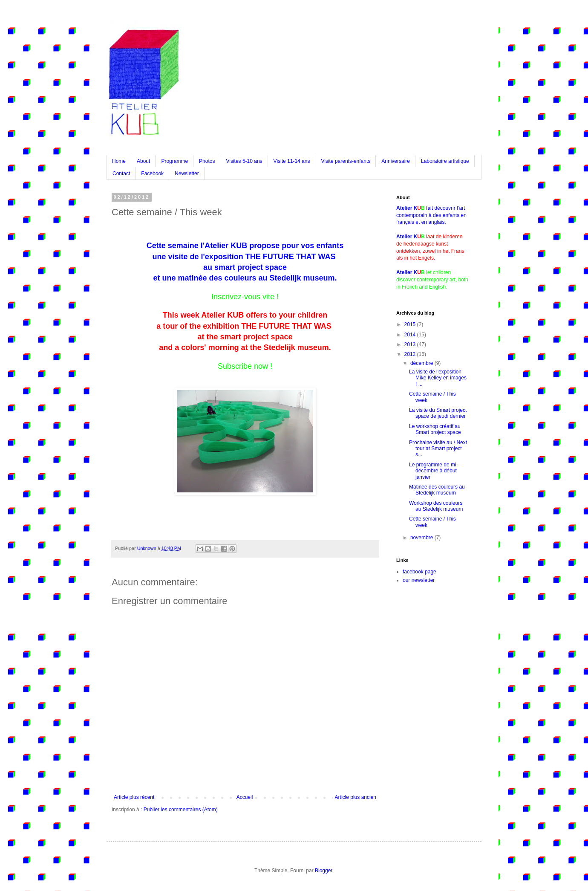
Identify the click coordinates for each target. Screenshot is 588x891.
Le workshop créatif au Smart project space (435, 429)
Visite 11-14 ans (292, 161)
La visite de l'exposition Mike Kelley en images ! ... (438, 378)
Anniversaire (396, 161)
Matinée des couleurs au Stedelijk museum (437, 490)
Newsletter (187, 174)
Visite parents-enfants (346, 161)
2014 (411, 335)
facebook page (419, 572)
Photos (207, 161)
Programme (174, 161)
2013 (411, 344)
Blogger (324, 871)
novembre (422, 538)
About (143, 161)
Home (119, 161)
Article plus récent (134, 797)
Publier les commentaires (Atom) (181, 810)
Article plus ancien (356, 797)
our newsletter (419, 580)
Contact (121, 174)
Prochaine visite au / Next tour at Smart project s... (438, 449)
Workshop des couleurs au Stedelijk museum (436, 506)
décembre (422, 363)
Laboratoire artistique (445, 161)
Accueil (245, 797)
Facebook (152, 174)
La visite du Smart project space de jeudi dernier (438, 413)
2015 (411, 324)
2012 (411, 354)
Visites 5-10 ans (244, 161)
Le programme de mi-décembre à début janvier (434, 471)
